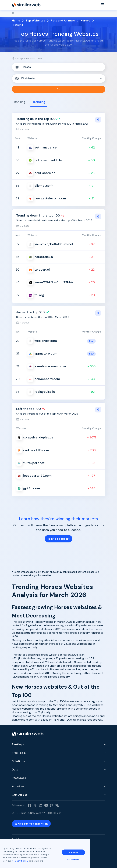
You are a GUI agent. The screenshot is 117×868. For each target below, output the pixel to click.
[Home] (26, 5)
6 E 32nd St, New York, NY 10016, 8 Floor (39, 813)
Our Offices (20, 795)
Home (16, 21)
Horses (85, 21)
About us (18, 786)
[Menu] (102, 5)
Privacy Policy (20, 861)
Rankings (18, 744)
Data (15, 770)
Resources (19, 778)
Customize (73, 860)
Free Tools (19, 753)
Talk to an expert (58, 539)
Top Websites (35, 21)
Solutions (18, 761)
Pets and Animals (63, 21)
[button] (59, 67)
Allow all (73, 852)
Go (58, 89)
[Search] (59, 13)
